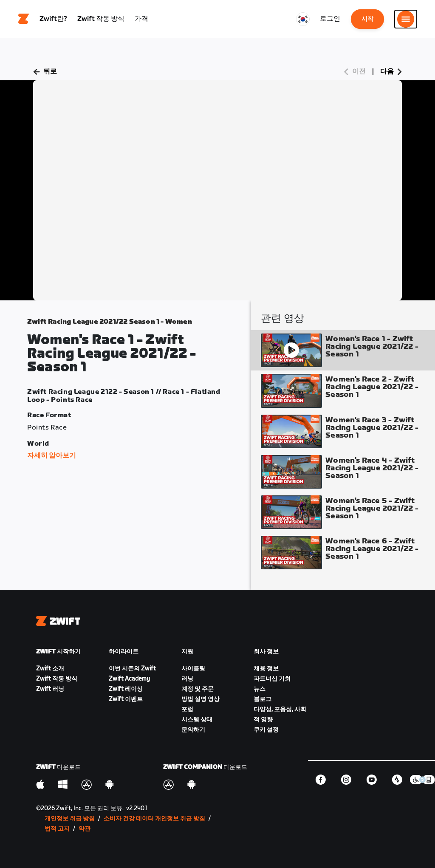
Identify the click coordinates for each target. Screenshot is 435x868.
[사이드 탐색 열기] (406, 19)
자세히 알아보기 (52, 456)
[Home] (24, 19)
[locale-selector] (303, 19)
